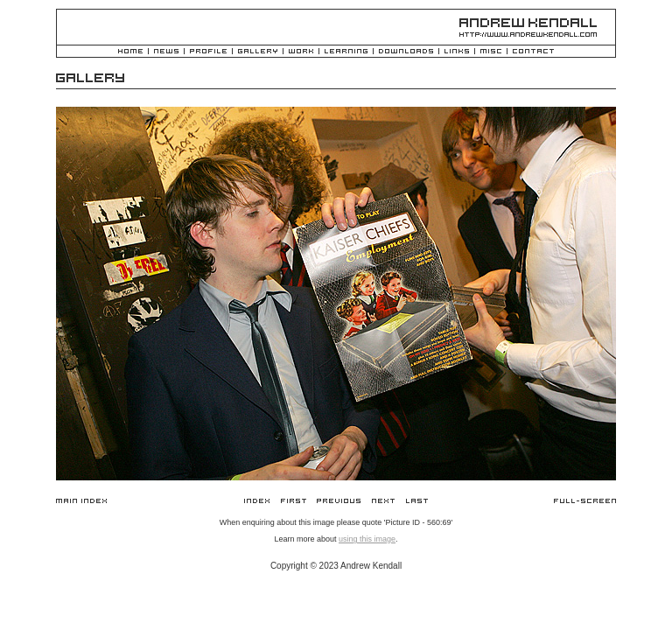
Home (130, 52)
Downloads (406, 52)
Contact (533, 52)
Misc (491, 52)
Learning (346, 52)
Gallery (258, 52)
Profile (208, 52)
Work (301, 52)
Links (457, 52)
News (166, 52)
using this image (367, 539)
